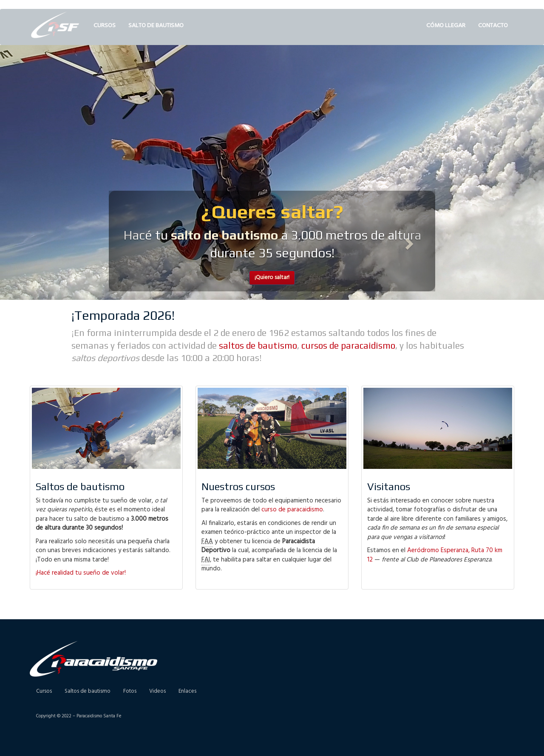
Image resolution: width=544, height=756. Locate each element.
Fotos (130, 691)
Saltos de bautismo (88, 691)
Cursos (105, 26)
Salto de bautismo (156, 26)
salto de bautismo (225, 235)
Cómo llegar (446, 26)
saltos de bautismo (258, 346)
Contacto (493, 26)
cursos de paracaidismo (348, 346)
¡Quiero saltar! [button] (272, 278)
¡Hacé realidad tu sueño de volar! (81, 573)
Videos (157, 691)
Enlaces (187, 691)
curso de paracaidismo (292, 510)
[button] (133, 241)
